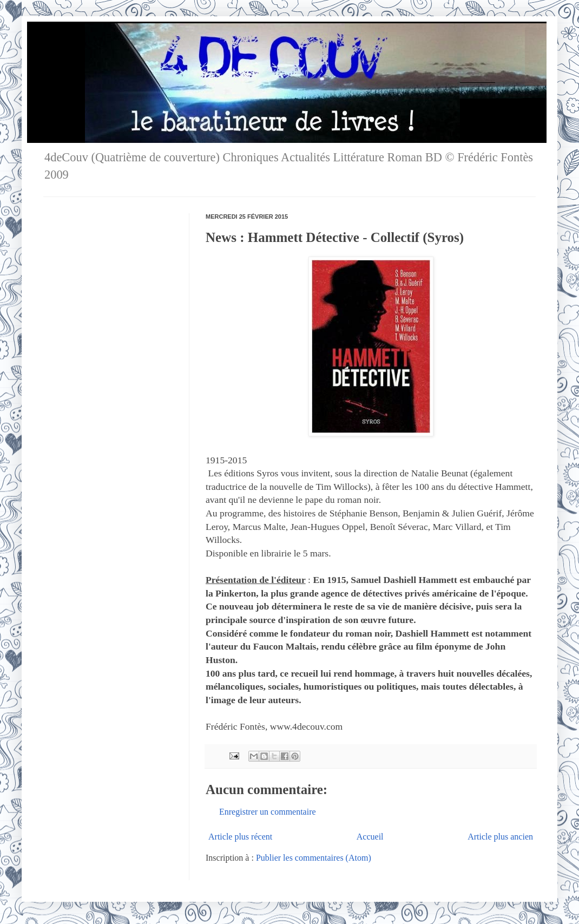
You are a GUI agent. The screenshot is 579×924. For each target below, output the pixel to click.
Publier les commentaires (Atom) (314, 858)
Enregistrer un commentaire (268, 812)
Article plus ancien (500, 837)
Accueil (370, 837)
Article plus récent (240, 837)
